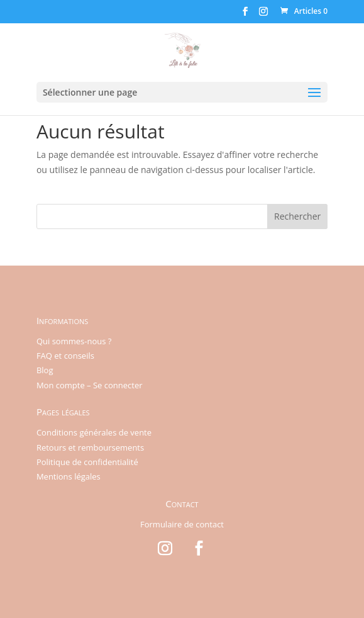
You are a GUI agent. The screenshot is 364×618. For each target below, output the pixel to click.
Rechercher (297, 216)
